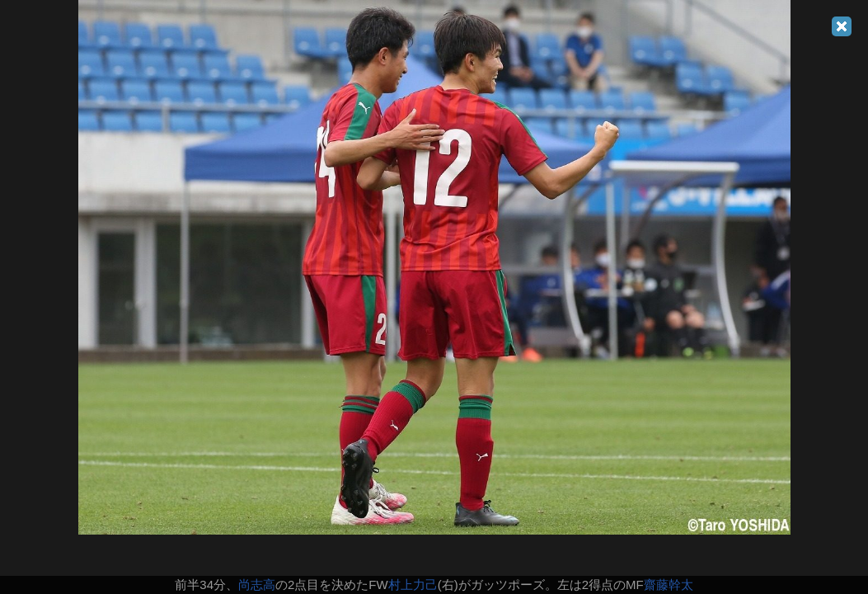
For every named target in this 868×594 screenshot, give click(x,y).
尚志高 (257, 585)
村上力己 (413, 585)
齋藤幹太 (669, 585)
